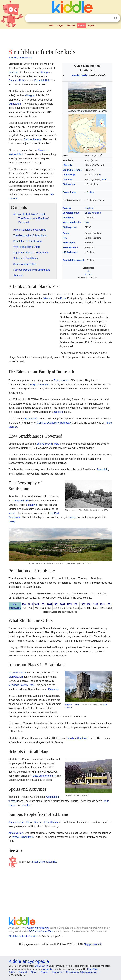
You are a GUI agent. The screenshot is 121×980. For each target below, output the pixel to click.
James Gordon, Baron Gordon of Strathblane (34, 822)
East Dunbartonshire (44, 776)
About (34, 972)
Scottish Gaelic (79, 75)
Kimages (71, 25)
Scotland (89, 208)
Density (68, 165)
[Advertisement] (61, 38)
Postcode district (72, 222)
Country (67, 208)
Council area (69, 192)
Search (116, 18)
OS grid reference (72, 170)
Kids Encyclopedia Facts (21, 57)
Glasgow (30, 95)
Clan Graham (16, 677)
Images (60, 25)
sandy (72, 517)
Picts (63, 298)
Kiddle (12, 972)
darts (107, 801)
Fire (65, 238)
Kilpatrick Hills (42, 80)
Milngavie (53, 689)
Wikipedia (48, 969)
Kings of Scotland (39, 385)
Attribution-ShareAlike (41, 931)
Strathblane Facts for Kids (23, 936)
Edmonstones (61, 380)
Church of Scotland (76, 738)
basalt (12, 513)
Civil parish (69, 184)
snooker (26, 805)
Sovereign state (71, 213)
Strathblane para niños (45, 862)
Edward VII (31, 419)
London (68, 180)
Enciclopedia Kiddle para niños (81, 972)
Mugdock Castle (72, 705)
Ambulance (69, 243)
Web (51, 25)
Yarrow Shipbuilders (22, 837)
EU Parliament (70, 248)
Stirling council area (48, 444)
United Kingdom (93, 213)
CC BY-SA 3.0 (42, 966)
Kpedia (81, 25)
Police (66, 233)
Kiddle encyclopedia (38, 928)
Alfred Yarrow (16, 833)
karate (12, 805)
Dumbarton (15, 104)
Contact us (57, 972)
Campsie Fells (16, 80)
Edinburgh (70, 175)
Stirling (90, 192)
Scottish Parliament (73, 260)
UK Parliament (70, 252)
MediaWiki (92, 969)
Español (92, 25)
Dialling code (70, 227)
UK (88, 271)
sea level (33, 505)
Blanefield (103, 470)
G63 (87, 222)
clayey (12, 521)
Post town (68, 218)
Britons (47, 298)
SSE (104, 180)
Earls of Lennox (33, 139)
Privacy (44, 972)
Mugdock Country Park (21, 685)
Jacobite (58, 412)
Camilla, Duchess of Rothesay (54, 423)
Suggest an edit (93, 944)
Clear (109, 18)
